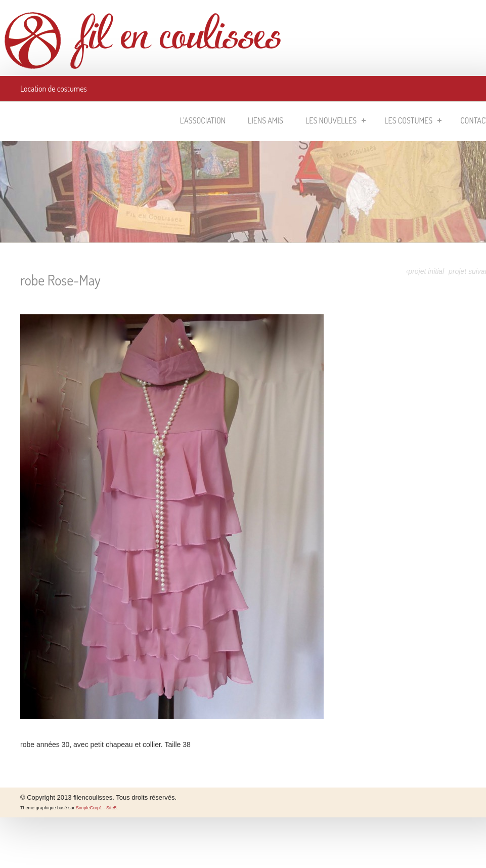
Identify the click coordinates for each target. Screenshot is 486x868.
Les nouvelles (336, 120)
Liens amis (266, 120)
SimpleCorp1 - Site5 (96, 808)
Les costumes (413, 120)
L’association (203, 120)
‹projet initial (425, 271)
